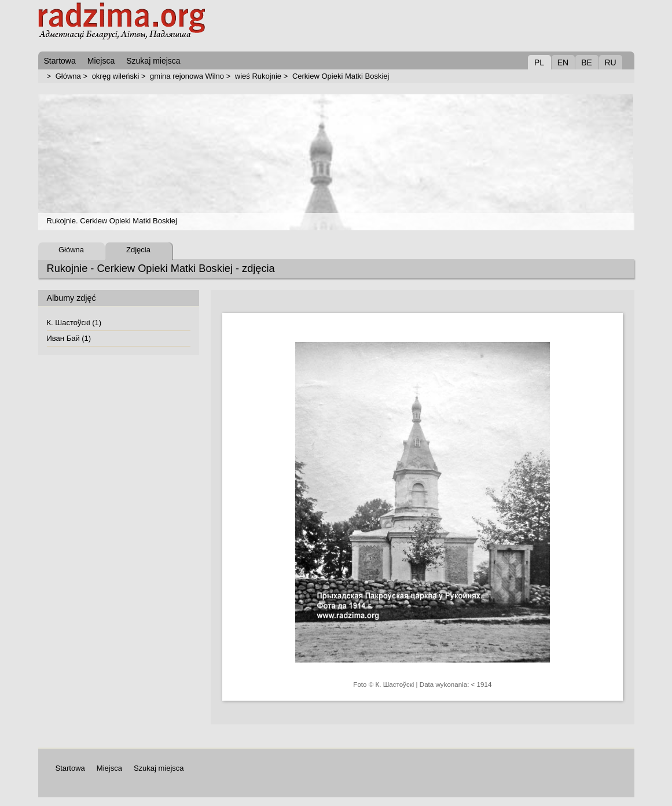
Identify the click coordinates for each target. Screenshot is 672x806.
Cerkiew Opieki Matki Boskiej (341, 76)
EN (563, 62)
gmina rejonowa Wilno (187, 76)
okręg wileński (116, 76)
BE (587, 62)
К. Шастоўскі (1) (74, 323)
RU (610, 62)
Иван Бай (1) (69, 338)
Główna (68, 76)
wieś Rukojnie (258, 76)
